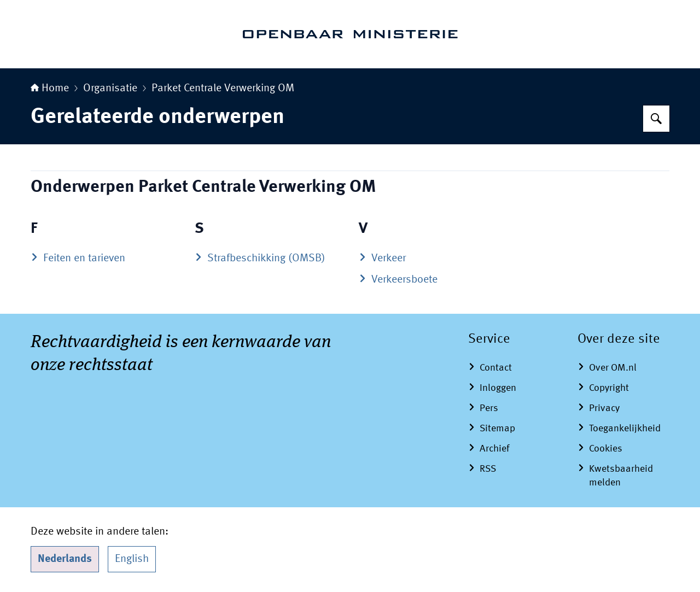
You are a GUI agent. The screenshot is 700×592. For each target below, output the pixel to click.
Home (50, 89)
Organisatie (110, 89)
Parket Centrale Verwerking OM (223, 89)
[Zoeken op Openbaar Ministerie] (656, 119)
